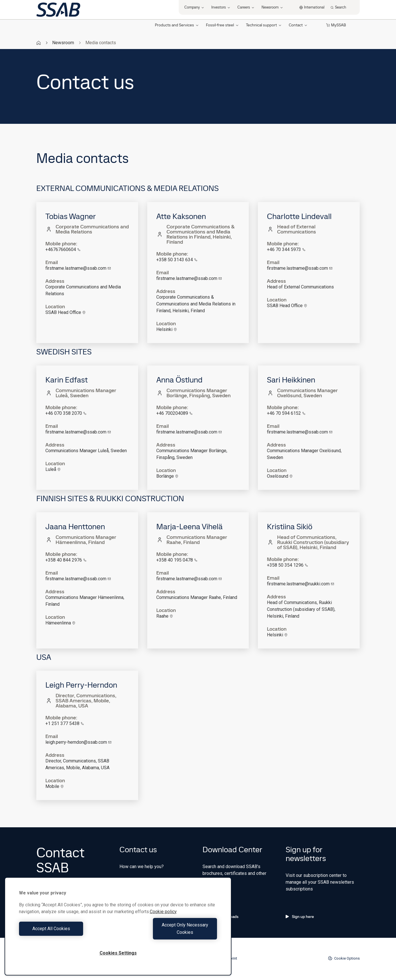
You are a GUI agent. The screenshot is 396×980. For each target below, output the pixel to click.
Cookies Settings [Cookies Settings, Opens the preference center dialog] (118, 953)
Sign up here (300, 917)
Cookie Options (344, 958)
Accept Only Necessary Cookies (169, 932)
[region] (118, 930)
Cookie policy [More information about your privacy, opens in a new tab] (163, 919)
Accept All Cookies (67, 932)
